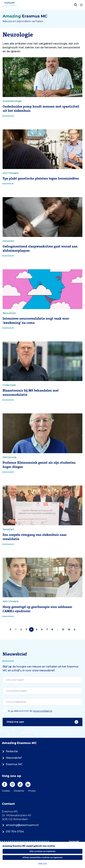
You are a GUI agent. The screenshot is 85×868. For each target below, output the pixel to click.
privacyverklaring (42, 711)
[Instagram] (12, 784)
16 (69, 629)
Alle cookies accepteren (42, 851)
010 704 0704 (13, 832)
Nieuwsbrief (12, 758)
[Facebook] (5, 784)
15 (63, 629)
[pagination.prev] (11, 629)
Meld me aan (42, 722)
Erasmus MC (12, 764)
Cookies (6, 791)
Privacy (32, 791)
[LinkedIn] (28, 784)
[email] (42, 680)
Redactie (10, 751)
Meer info (42, 863)
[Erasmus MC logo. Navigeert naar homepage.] (10, 5)
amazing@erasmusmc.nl (20, 825)
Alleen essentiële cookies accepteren (42, 857)
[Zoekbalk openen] (76, 5)
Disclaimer (19, 791)
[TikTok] (20, 784)
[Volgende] (74, 629)
